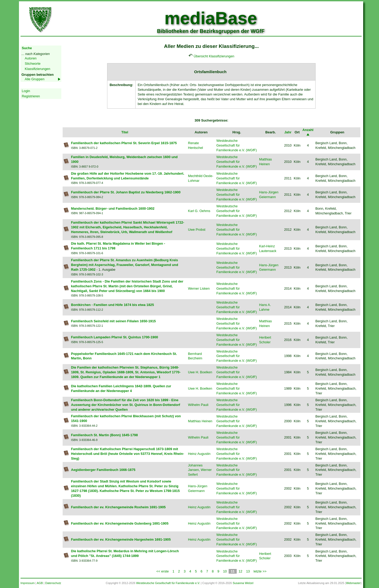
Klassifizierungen (38, 69)
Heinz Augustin (199, 454)
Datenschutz (53, 583)
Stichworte (33, 64)
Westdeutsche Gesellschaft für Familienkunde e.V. (168, 583)
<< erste (163, 571)
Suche (27, 48)
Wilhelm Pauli (198, 405)
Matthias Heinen (200, 421)
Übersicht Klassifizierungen (214, 56)
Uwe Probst (197, 230)
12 (240, 571)
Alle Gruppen (35, 79)
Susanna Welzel (243, 583)
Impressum (28, 583)
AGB (40, 583)
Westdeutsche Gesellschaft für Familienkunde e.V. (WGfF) (237, 145)
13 (248, 571)
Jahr (288, 132)
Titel (125, 132)
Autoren (31, 58)
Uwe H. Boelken (200, 372)
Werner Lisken (199, 288)
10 (225, 571)
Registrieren (31, 96)
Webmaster (353, 583)
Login (26, 91)
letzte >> (260, 571)
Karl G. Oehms (199, 211)
